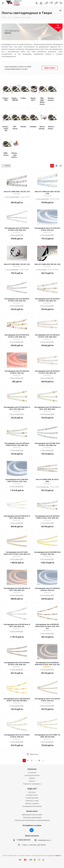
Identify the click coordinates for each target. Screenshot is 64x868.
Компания (32, 769)
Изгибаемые (24, 127)
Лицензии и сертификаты (32, 784)
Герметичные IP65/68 (15, 99)
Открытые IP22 (6, 99)
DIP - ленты (15, 128)
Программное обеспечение (32, 806)
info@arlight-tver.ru (44, 840)
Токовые (33, 127)
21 (39, 760)
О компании (32, 773)
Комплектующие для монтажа (15, 155)
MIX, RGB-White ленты (42, 101)
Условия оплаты (32, 795)
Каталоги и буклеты (32, 803)
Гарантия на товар (32, 801)
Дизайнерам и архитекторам (32, 815)
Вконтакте (32, 830)
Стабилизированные (24, 98)
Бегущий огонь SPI (6, 129)
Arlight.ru (58, 855)
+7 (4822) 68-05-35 (23, 840)
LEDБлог (32, 778)
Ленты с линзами (51, 128)
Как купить (32, 792)
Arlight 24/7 (32, 789)
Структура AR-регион (32, 775)
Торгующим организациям (32, 817)
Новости (32, 781)
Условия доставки (32, 798)
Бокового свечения (51, 99)
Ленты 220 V (33, 99)
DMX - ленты (6, 154)
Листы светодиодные (42, 128)
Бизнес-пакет (32, 811)
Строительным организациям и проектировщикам (32, 820)
